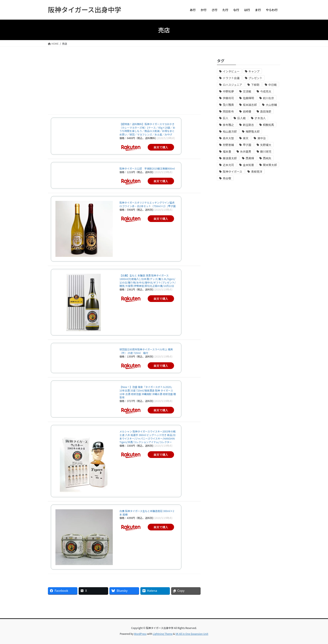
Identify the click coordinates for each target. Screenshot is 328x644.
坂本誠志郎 (250, 105)
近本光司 (228, 165)
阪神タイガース (233, 172)
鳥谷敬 (227, 178)
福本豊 (227, 151)
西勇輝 (250, 158)
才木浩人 (260, 118)
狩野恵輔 (228, 145)
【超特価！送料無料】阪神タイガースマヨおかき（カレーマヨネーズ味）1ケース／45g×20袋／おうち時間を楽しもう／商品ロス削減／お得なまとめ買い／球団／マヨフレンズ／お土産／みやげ (147, 129)
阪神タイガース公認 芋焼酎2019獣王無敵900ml (147, 168)
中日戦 (273, 85)
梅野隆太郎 (253, 131)
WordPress (140, 634)
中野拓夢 (228, 91)
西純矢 (267, 158)
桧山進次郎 (230, 131)
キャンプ (254, 71)
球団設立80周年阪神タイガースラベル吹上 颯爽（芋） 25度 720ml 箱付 (146, 351)
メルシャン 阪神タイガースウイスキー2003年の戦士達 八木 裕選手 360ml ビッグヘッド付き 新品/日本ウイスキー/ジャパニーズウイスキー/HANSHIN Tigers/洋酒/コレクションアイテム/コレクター (148, 437)
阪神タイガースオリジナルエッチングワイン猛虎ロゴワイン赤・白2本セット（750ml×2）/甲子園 (148, 204)
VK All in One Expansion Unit (192, 634)
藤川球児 (266, 151)
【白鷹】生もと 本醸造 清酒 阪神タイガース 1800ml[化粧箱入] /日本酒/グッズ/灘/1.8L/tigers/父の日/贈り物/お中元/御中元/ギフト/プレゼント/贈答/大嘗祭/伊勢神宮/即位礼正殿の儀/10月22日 (147, 281)
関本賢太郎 (270, 165)
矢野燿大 (266, 145)
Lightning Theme (163, 634)
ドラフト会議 (231, 78)
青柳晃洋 (257, 172)
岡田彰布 (228, 111)
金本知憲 (248, 165)
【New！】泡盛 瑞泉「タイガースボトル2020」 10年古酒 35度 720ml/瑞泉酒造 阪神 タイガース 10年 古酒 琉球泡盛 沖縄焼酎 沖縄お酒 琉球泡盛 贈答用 (148, 392)
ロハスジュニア (232, 85)
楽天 (246, 138)
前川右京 (268, 98)
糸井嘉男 (246, 151)
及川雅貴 (228, 105)
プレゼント (256, 78)
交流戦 (247, 91)
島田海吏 (266, 111)
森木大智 (228, 138)
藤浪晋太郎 (230, 158)
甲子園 (247, 145)
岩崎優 (247, 111)
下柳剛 (255, 85)
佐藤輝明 (248, 98)
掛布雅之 (228, 125)
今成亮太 (266, 91)
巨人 (226, 118)
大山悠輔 (271, 105)
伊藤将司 (228, 98)
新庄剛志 (248, 125)
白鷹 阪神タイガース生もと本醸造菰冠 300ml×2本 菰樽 (147, 513)
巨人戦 (241, 118)
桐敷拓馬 (268, 125)
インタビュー (231, 71)
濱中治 (261, 138)
